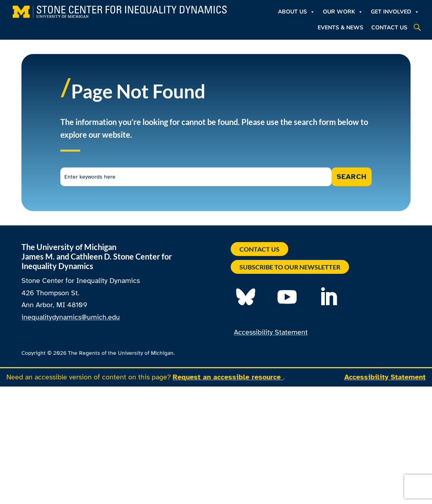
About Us (296, 12)
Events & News (340, 28)
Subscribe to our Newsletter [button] (290, 267)
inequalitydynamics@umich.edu (71, 317)
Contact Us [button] (259, 249)
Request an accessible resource (228, 377)
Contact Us (389, 28)
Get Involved (395, 12)
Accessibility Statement (271, 332)
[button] (417, 27)
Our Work (343, 12)
